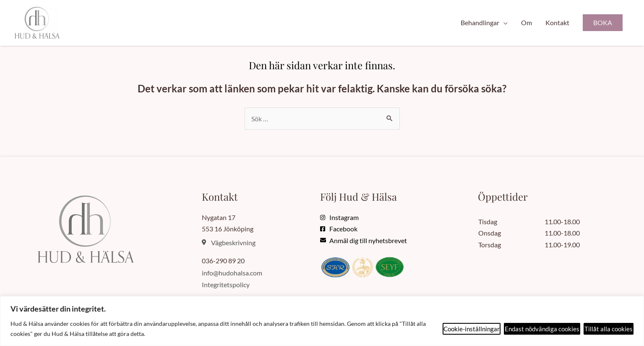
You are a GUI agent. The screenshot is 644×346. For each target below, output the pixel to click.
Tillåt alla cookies (609, 329)
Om (527, 22)
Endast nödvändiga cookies (542, 329)
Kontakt (557, 22)
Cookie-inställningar (472, 329)
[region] (322, 321)
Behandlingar (480, 22)
